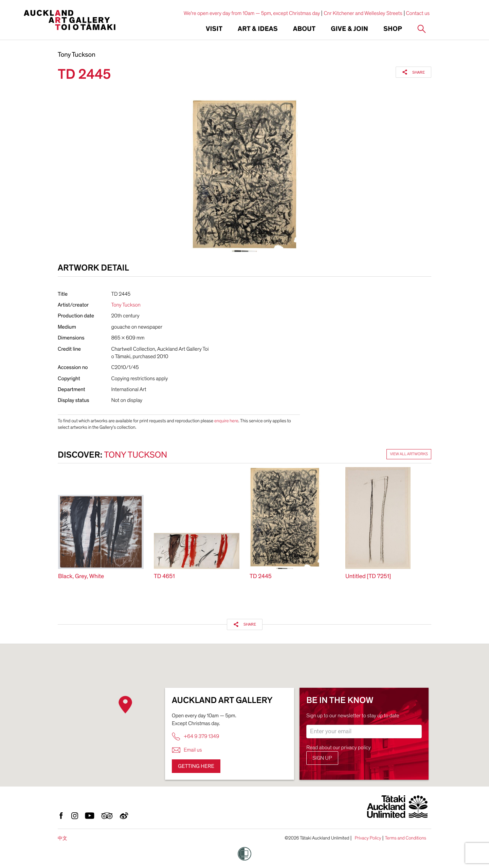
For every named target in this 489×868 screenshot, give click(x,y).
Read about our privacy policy (339, 747)
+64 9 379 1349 (195, 736)
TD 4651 (164, 577)
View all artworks (409, 454)
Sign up (322, 758)
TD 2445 (261, 577)
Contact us (418, 13)
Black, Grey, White (81, 577)
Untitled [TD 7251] (368, 577)
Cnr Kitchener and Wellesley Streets (363, 13)
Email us (187, 750)
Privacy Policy (368, 838)
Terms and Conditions (405, 838)
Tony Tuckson (77, 55)
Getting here (196, 766)
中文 (62, 838)
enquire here (226, 421)
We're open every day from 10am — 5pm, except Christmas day (252, 13)
